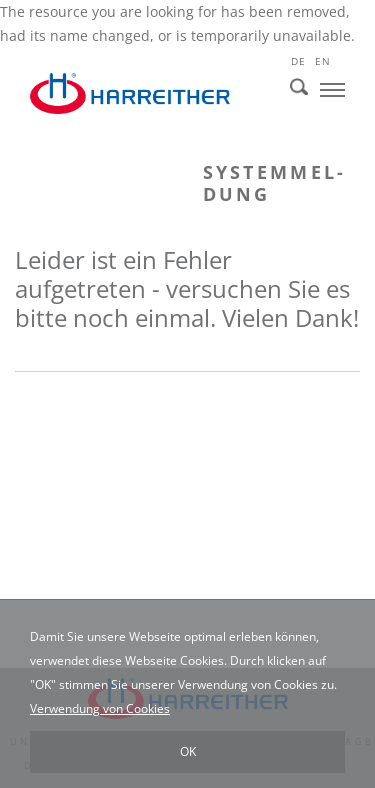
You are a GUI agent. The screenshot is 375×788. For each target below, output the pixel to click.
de (298, 61)
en (322, 61)
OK (188, 751)
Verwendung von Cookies (100, 708)
